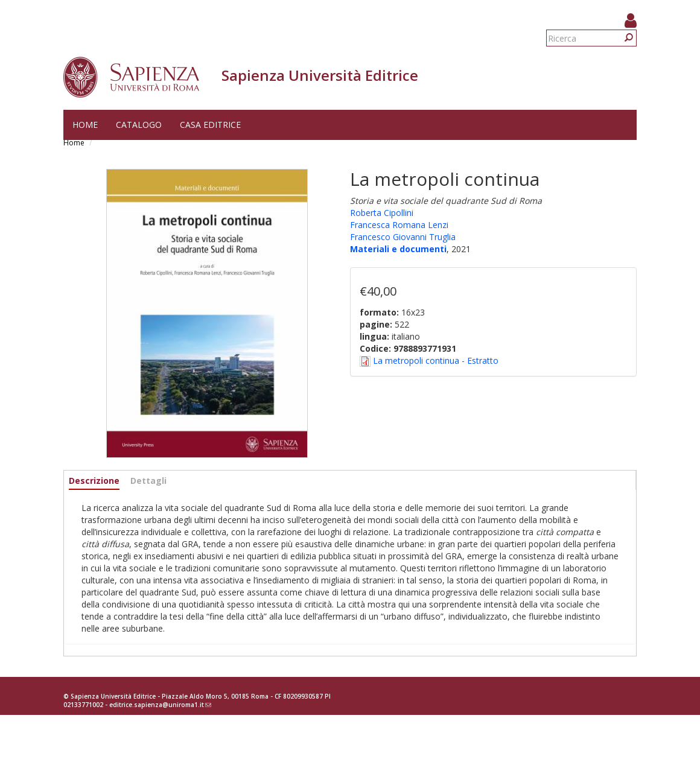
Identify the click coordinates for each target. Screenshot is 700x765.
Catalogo (139, 125)
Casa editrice (210, 125)
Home (85, 125)
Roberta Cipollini (382, 213)
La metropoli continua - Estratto (436, 360)
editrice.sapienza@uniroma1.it (160, 705)
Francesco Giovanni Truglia (403, 237)
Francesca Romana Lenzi (399, 225)
